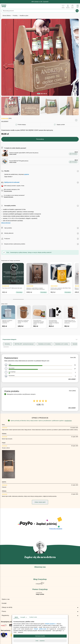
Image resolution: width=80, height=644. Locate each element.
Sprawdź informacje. (9, 197)
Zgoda (16, 617)
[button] (39, 94)
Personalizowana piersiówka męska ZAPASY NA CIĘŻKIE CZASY (54, 322)
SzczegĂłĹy (24, 617)
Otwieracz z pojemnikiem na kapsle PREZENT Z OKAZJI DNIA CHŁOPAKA (37, 277)
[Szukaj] (39, 11)
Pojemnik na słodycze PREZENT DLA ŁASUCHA (7, 322)
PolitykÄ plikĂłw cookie (40, 629)
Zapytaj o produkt (61, 125)
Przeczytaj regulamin (56, 529)
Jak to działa (72, 379)
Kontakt (4, 603)
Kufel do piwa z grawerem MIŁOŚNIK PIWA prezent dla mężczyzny (61, 277)
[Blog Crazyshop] (40, 584)
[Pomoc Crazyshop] (40, 595)
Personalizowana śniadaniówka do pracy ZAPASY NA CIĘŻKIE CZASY (39, 322)
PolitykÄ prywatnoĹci (51, 624)
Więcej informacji (6, 223)
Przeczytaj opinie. (8, 191)
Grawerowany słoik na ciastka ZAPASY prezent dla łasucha (70, 322)
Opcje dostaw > (9, 177)
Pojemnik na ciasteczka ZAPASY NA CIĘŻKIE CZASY (23, 322)
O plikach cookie (33, 617)
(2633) (6, 118)
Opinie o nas (6, 599)
